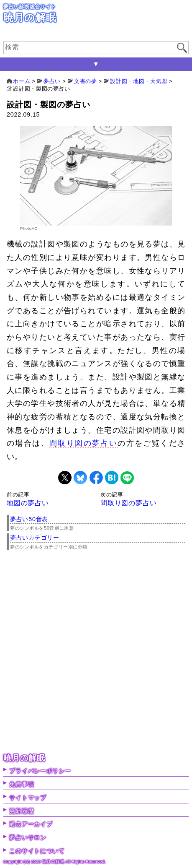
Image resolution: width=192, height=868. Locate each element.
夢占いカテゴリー (35, 538)
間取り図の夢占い (83, 443)
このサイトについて (37, 851)
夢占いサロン (28, 837)
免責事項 (22, 784)
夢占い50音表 (29, 519)
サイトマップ (28, 798)
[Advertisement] (96, 653)
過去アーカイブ (31, 824)
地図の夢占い (28, 503)
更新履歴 (22, 811)
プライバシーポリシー (40, 771)
